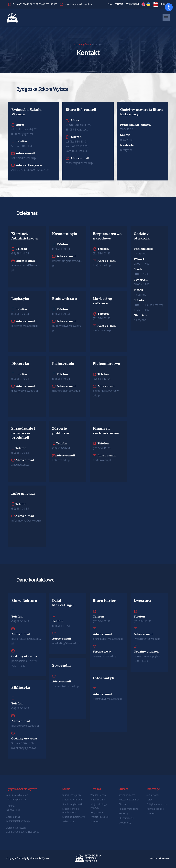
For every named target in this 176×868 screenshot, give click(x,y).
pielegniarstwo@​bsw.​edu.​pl (106, 391)
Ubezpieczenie (126, 818)
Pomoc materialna (128, 809)
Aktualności (153, 795)
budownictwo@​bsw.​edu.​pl (67, 326)
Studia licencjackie (72, 795)
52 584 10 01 (26, 4)
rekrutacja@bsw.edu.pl (82, 4)
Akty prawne (97, 812)
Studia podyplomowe (74, 817)
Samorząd (124, 813)
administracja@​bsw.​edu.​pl (26, 265)
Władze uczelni (98, 795)
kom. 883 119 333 (76, 151)
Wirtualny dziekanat (129, 800)
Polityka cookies (155, 809)
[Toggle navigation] (166, 18)
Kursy (149, 800)
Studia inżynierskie (72, 800)
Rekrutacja (68, 821)
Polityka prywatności (157, 804)
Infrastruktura (98, 800)
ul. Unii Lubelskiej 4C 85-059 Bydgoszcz (24, 129)
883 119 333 (51, 4)
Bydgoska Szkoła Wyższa (37, 858)
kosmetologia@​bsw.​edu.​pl (67, 261)
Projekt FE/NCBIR (100, 817)
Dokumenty (125, 823)
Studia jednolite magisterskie (71, 810)
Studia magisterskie (73, 804)
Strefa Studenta (127, 795)
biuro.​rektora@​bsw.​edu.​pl (26, 639)
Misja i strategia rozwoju (99, 806)
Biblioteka (124, 804)
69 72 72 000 (39, 4)
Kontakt (95, 821)
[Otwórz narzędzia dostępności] (169, 7)
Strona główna (82, 44)
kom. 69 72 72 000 (77, 146)
